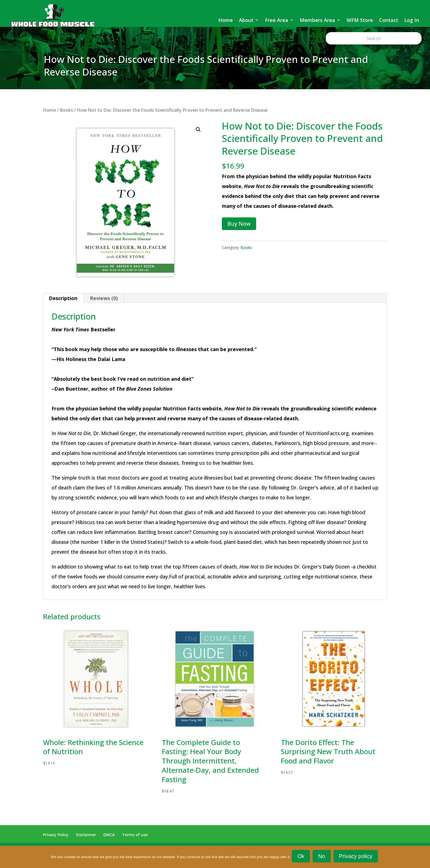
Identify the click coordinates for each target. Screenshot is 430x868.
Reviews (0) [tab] (104, 298)
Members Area (317, 20)
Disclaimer (86, 835)
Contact (389, 20)
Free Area (277, 20)
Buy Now (239, 224)
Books (66, 110)
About (246, 20)
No (323, 858)
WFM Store (360, 20)
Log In (412, 20)
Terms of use (135, 835)
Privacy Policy (56, 835)
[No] (423, 858)
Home (226, 20)
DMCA (109, 835)
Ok (302, 858)
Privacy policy (357, 858)
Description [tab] (63, 298)
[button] (198, 130)
